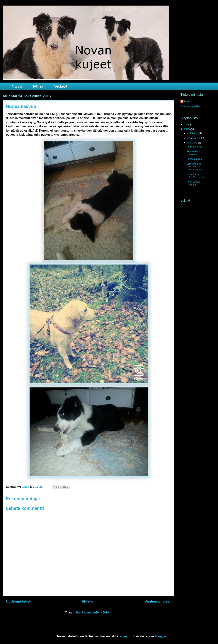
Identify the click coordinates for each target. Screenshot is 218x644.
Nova (17, 86)
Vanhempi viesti (158, 601)
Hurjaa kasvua (194, 159)
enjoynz (125, 636)
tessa (187, 101)
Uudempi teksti (19, 601)
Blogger (161, 636)
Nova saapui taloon (193, 183)
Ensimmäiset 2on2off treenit (195, 176)
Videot (61, 86)
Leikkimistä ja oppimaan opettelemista (195, 167)
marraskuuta (194, 138)
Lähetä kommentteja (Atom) (93, 612)
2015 (187, 129)
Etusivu (88, 601)
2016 (187, 124)
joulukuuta (193, 133)
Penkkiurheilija (194, 147)
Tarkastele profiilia (190, 106)
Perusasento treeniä (193, 153)
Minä (38, 86)
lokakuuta (193, 143)
